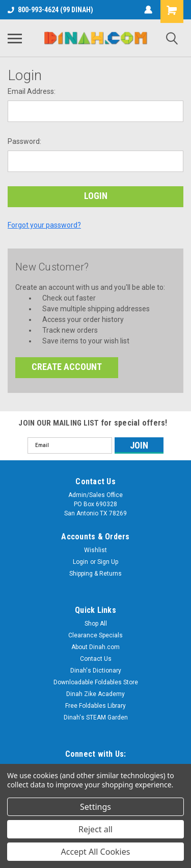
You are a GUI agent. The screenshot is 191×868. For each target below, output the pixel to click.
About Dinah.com (95, 647)
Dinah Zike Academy (95, 694)
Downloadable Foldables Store (96, 682)
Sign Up (108, 562)
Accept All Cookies (96, 852)
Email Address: (32, 91)
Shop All (96, 624)
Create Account (67, 367)
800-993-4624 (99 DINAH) (50, 10)
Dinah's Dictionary (96, 671)
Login (80, 562)
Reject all (95, 829)
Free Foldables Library (95, 706)
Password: (24, 141)
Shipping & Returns (95, 574)
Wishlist (95, 550)
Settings (95, 807)
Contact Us (96, 659)
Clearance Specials (95, 635)
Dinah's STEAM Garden (96, 717)
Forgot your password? (44, 225)
